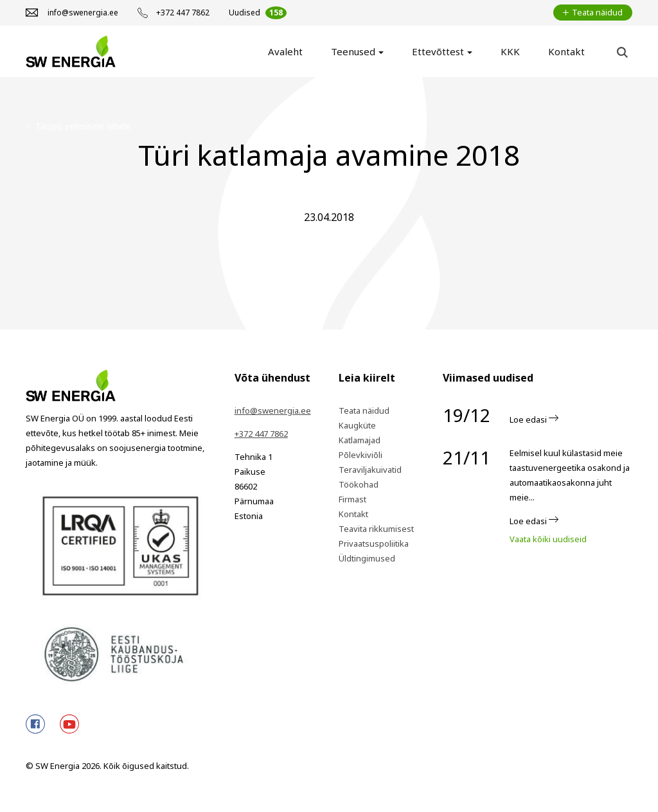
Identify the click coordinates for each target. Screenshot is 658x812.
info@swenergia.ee (273, 410)
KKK (510, 51)
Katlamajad (360, 440)
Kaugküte (357, 425)
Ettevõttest (438, 51)
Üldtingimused (367, 558)
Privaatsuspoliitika (374, 543)
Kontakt (566, 51)
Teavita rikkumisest (376, 529)
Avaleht (285, 51)
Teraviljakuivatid (370, 470)
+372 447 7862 (261, 434)
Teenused (353, 51)
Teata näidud (364, 410)
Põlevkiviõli (360, 455)
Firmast (352, 499)
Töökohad (359, 484)
